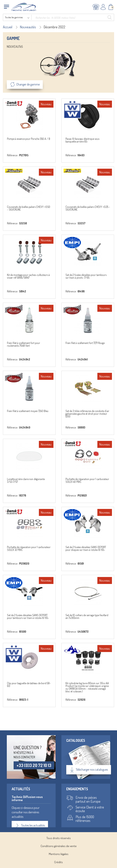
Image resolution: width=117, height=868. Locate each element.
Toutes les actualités (30, 826)
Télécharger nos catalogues (89, 770)
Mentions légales (59, 854)
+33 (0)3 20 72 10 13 (34, 765)
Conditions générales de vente (59, 846)
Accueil (8, 27)
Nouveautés (28, 27)
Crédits (58, 862)
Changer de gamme (25, 85)
